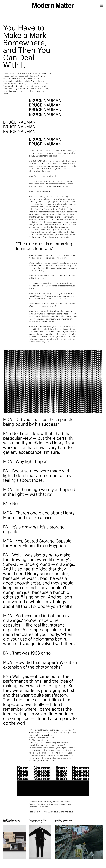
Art (19, 820)
